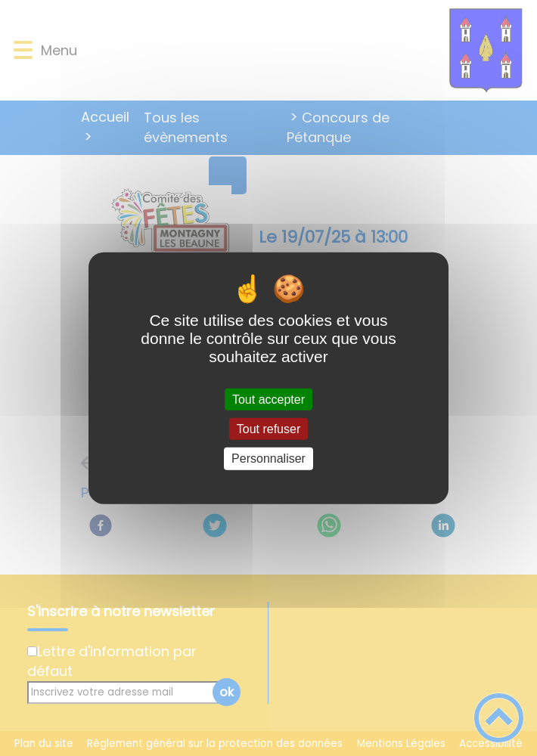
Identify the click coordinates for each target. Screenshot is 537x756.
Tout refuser (268, 429)
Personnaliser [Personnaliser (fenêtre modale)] (268, 459)
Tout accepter (268, 400)
